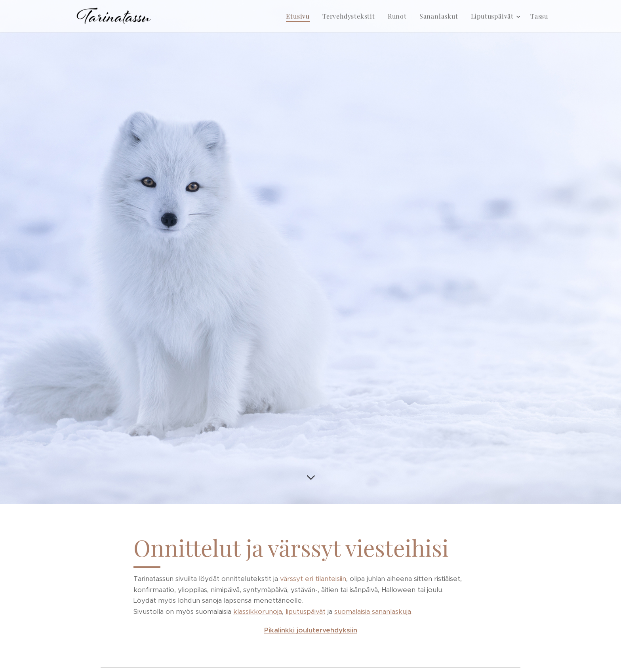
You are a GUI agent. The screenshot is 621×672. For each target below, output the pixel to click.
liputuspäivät (306, 611)
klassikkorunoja (258, 611)
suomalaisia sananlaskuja (373, 611)
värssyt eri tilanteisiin (313, 579)
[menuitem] (300, 16)
